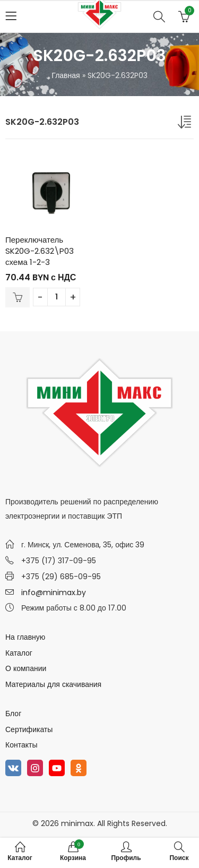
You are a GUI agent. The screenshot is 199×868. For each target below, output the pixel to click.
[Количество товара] (57, 297)
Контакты (21, 745)
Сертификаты (29, 729)
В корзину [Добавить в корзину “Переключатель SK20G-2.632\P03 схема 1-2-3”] (18, 297)
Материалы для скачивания (53, 684)
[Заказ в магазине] (186, 124)
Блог (13, 714)
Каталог (19, 653)
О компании (26, 668)
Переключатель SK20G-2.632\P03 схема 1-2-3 (40, 251)
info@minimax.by (54, 592)
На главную (25, 637)
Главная (66, 75)
